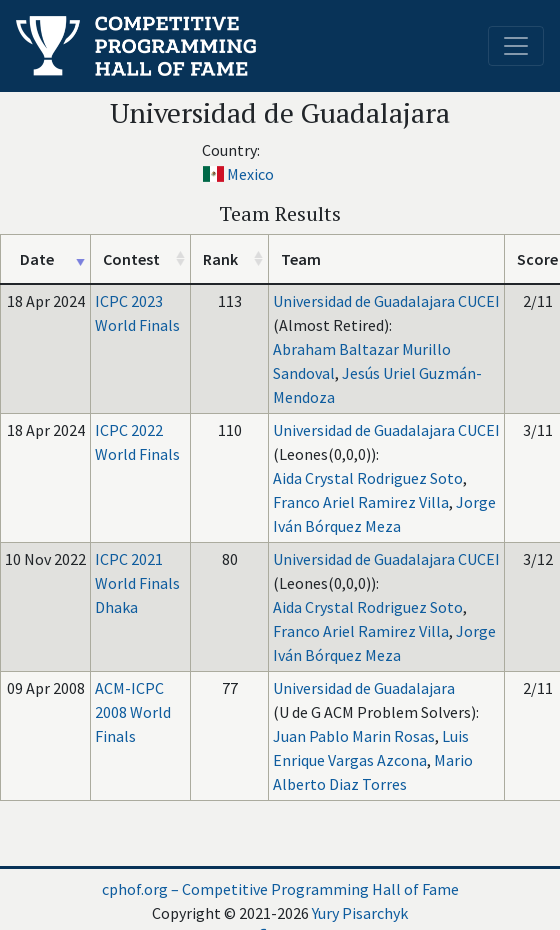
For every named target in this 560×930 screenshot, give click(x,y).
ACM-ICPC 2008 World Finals (133, 712)
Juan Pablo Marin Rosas (354, 736)
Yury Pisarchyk (360, 913)
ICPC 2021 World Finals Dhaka (137, 583)
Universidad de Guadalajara (364, 688)
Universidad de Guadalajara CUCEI (386, 301)
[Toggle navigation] (516, 46)
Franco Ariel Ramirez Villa (361, 502)
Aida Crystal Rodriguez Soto (368, 478)
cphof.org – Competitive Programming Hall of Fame (280, 889)
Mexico (250, 174)
